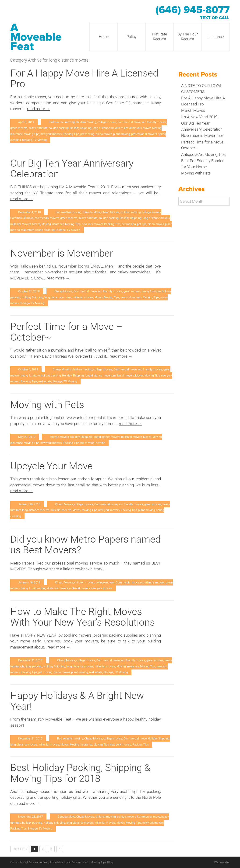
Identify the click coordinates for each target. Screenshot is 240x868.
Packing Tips (71, 134)
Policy (132, 37)
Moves (147, 128)
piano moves (104, 134)
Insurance (216, 37)
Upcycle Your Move (51, 466)
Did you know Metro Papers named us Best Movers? (85, 545)
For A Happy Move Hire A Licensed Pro (84, 78)
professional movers (144, 134)
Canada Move (91, 212)
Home (104, 37)
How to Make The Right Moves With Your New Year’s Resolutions (83, 617)
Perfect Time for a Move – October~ (66, 332)
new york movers (51, 134)
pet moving (87, 134)
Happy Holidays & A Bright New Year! (77, 701)
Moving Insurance (53, 224)
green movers (19, 128)
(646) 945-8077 (193, 10)
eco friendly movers (154, 122)
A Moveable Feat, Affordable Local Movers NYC (58, 862)
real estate (28, 230)
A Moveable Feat (36, 37)
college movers (107, 122)
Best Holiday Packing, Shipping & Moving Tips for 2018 (80, 773)
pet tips (142, 224)
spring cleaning (45, 230)
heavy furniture (38, 128)
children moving (86, 122)
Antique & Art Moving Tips (203, 154)
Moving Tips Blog (102, 862)
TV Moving (40, 140)
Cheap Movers (110, 212)
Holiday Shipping (81, 128)
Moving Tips (32, 134)
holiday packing (59, 128)
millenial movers (131, 128)
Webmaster (222, 862)
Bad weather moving (62, 122)
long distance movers (106, 128)
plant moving (122, 134)
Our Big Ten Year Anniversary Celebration (72, 169)
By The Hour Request (188, 37)
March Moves (193, 110)
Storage (27, 140)
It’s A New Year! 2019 (199, 117)
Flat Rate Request (160, 37)
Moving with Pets (47, 405)
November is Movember (62, 253)
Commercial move (129, 122)
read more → (39, 109)
